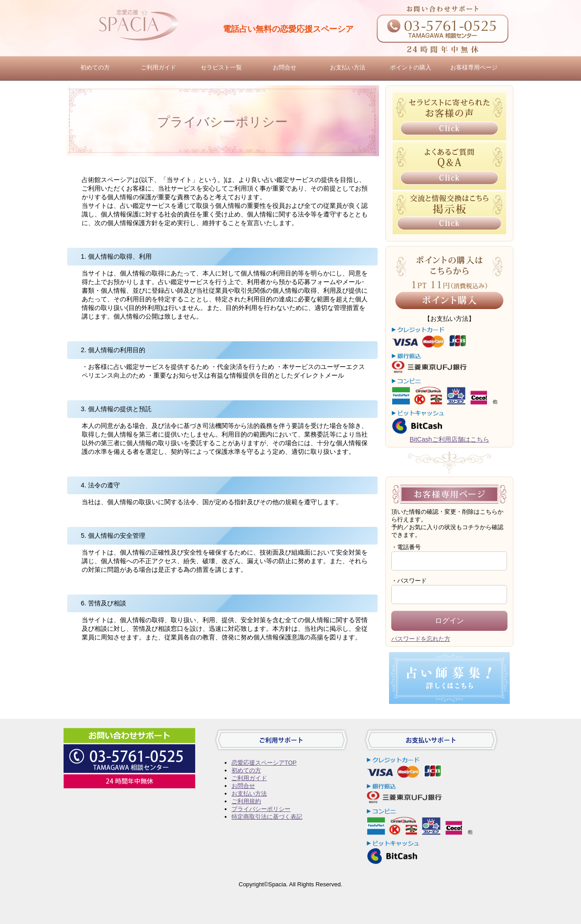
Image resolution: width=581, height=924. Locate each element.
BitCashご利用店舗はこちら (449, 439)
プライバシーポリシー (261, 809)
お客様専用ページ (474, 67)
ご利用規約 (246, 801)
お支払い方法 (348, 67)
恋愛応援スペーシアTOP (264, 763)
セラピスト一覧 (221, 67)
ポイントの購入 (411, 67)
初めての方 (95, 67)
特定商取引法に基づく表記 (267, 817)
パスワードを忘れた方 (421, 639)
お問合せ (285, 67)
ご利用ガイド (158, 67)
